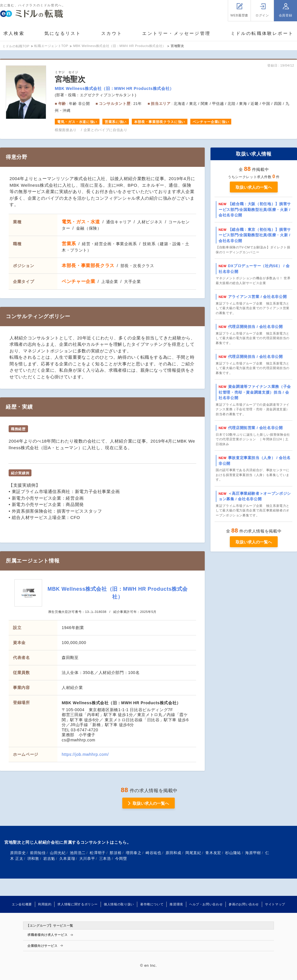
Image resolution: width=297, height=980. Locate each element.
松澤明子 (98, 853)
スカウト (112, 33)
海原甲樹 (253, 853)
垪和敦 (33, 859)
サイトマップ (275, 904)
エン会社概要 (22, 904)
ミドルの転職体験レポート (262, 33)
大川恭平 (87, 859)
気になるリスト (63, 33)
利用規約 (45, 904)
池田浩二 (78, 853)
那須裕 (115, 853)
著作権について (152, 904)
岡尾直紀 (193, 853)
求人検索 (14, 33)
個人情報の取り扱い (119, 904)
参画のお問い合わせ (244, 904)
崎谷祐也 (154, 853)
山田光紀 (58, 853)
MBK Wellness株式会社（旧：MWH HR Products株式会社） (114, 88)
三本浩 (105, 859)
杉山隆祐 (233, 853)
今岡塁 (121, 859)
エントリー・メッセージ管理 (176, 33)
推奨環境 (176, 904)
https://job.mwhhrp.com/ (85, 754)
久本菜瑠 (67, 859)
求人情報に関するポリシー (78, 904)
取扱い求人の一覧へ (254, 187)
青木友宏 (213, 853)
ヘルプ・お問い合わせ (206, 904)
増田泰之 (134, 853)
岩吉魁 (49, 859)
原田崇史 (18, 853)
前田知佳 (38, 853)
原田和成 (173, 853)
